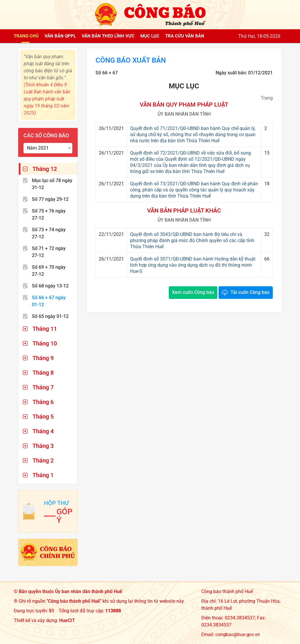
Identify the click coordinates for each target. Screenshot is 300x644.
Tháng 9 (43, 358)
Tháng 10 (45, 343)
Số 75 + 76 (49, 214)
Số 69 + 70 (49, 271)
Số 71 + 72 (49, 252)
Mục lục (150, 36)
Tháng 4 (43, 431)
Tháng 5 (43, 417)
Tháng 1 (43, 475)
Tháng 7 (43, 387)
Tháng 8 (43, 373)
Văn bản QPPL (60, 36)
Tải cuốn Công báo (250, 292)
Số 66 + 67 (49, 301)
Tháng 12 (45, 169)
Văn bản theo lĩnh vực (108, 36)
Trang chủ (26, 36)
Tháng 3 (43, 446)
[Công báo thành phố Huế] (150, 14)
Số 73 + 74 (49, 233)
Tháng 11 (45, 329)
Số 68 (50, 286)
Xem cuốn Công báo (193, 292)
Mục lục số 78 (52, 184)
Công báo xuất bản (131, 60)
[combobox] (48, 148)
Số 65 (50, 316)
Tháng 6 (43, 402)
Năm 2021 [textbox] (38, 148)
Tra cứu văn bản (185, 36)
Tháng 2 (43, 460)
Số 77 (50, 199)
